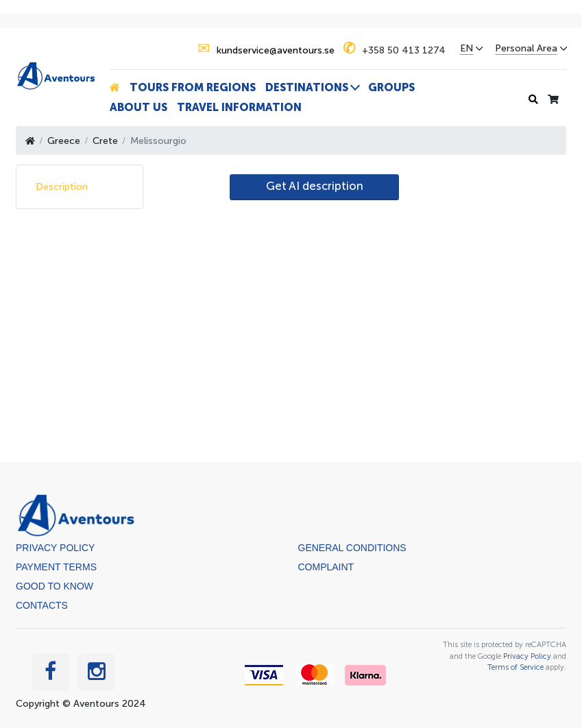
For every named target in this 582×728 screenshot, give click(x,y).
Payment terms (56, 567)
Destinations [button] (307, 87)
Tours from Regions (193, 87)
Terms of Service (516, 667)
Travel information (239, 107)
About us (138, 107)
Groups (391, 87)
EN (466, 49)
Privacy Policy (55, 548)
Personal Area (526, 49)
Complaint (326, 567)
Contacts (42, 605)
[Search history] (533, 100)
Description (62, 187)
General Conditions (352, 548)
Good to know (54, 586)
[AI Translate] (314, 187)
